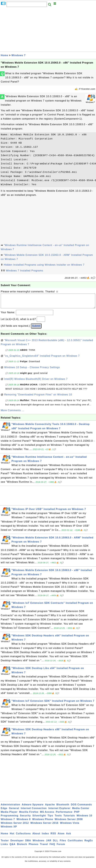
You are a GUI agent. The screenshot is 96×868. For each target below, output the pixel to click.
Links (4, 847)
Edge (4, 811)
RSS (53, 837)
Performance (64, 815)
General (14, 811)
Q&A (12, 847)
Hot (12, 837)
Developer (17, 844)
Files (63, 844)
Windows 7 (18, 55)
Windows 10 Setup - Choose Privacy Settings (32, 370)
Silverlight (39, 819)
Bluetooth (63, 808)
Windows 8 (24, 822)
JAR (49, 844)
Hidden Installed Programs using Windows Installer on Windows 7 (44, 265)
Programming (10, 819)
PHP (77, 815)
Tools (58, 819)
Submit (36, 329)
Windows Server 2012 (15, 826)
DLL (55, 844)
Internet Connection (34, 811)
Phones (33, 847)
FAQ (52, 847)
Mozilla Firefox (29, 815)
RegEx (89, 844)
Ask (68, 837)
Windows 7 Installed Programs (24, 271)
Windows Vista (70, 826)
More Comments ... (12, 413)
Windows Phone (43, 822)
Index (45, 837)
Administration (10, 808)
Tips (50, 819)
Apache (50, 808)
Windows (38, 844)
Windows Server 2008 (69, 822)
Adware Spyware (33, 808)
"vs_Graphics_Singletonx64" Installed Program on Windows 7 (42, 359)
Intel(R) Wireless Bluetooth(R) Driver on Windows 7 (36, 382)
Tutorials (69, 819)
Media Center (81, 811)
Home (4, 55)
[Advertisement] (48, 30)
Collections (23, 837)
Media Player (9, 815)
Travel (44, 847)
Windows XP (9, 830)
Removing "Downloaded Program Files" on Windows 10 (38, 398)
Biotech (22, 847)
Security (25, 819)
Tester (5, 844)
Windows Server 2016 (44, 826)
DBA (28, 844)
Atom (61, 837)
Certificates (75, 844)
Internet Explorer (59, 811)
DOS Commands (81, 808)
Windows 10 (84, 819)
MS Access (47, 815)
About (36, 837)
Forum (61, 847)
